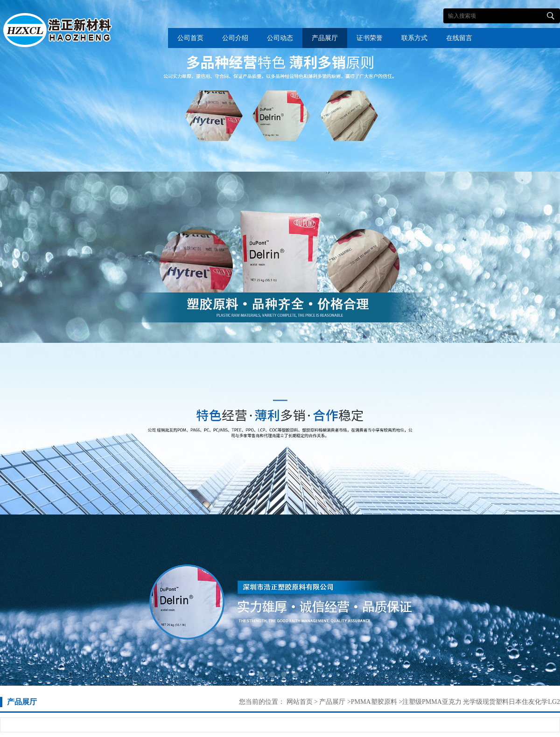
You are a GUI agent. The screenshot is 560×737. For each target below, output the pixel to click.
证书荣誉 (370, 38)
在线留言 (459, 38)
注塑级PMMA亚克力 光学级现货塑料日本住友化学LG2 (481, 702)
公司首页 (190, 38)
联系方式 (414, 38)
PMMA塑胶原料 (374, 702)
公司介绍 (235, 38)
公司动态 (280, 38)
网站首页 (300, 702)
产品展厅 (325, 38)
